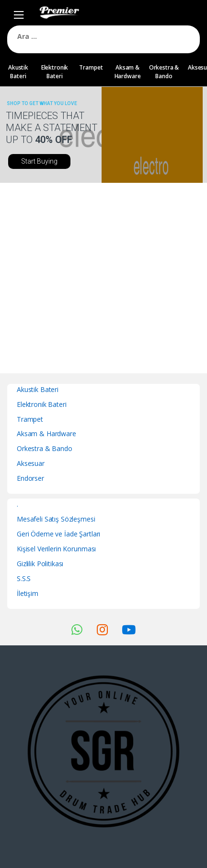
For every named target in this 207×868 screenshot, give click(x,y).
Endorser (30, 478)
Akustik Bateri (18, 72)
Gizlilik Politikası (40, 564)
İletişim (28, 593)
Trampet (91, 67)
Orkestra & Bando (164, 72)
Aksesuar (31, 463)
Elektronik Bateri (55, 72)
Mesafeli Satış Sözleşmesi (56, 519)
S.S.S (24, 578)
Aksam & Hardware (128, 72)
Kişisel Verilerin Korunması (56, 549)
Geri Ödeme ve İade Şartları (58, 534)
